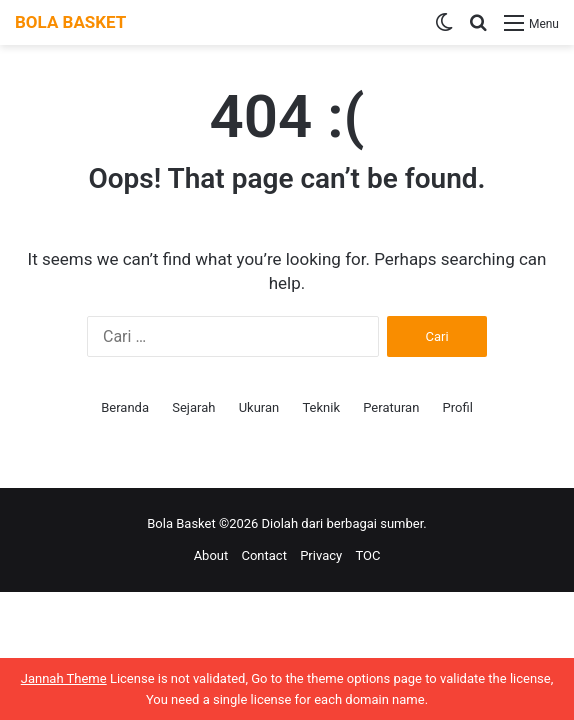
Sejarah (193, 407)
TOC (367, 555)
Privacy (321, 555)
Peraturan (391, 407)
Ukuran (259, 407)
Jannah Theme (64, 678)
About (211, 555)
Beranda (125, 407)
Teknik (321, 407)
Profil (458, 407)
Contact (263, 555)
